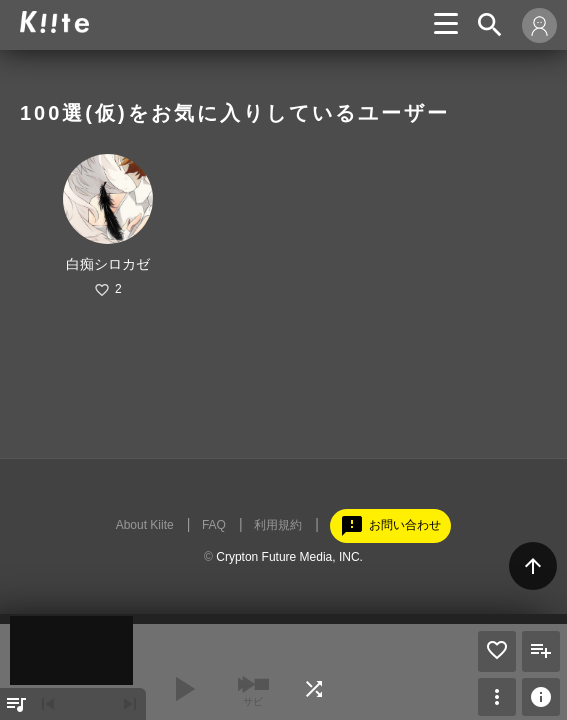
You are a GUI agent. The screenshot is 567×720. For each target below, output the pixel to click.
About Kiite (145, 525)
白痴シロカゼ (108, 264)
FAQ (214, 525)
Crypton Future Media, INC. (289, 557)
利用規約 (278, 525)
